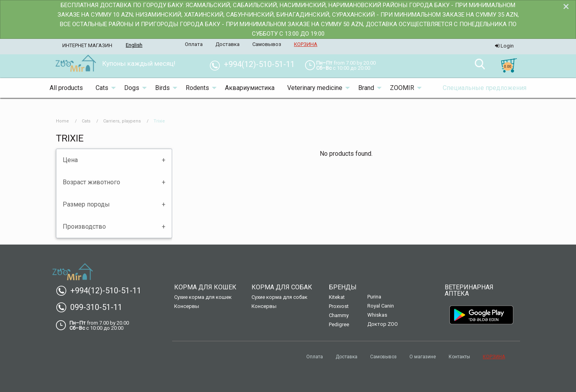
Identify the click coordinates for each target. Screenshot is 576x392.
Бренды (343, 287)
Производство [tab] (84, 227)
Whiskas (377, 315)
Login (504, 46)
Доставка (347, 357)
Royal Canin (381, 306)
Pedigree (339, 324)
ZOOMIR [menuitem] (402, 88)
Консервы (187, 306)
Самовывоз (383, 357)
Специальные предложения (485, 88)
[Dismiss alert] (566, 6)
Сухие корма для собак (279, 297)
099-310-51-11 (92, 307)
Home (62, 121)
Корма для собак (282, 287)
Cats (86, 121)
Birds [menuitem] (162, 88)
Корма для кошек (205, 287)
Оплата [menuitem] (194, 44)
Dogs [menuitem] (132, 88)
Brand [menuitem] (366, 88)
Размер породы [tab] (86, 204)
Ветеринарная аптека (469, 290)
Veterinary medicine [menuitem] (315, 88)
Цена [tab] (70, 160)
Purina (374, 297)
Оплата (315, 357)
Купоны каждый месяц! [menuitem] (139, 63)
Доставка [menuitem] (228, 44)
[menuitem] (76, 64)
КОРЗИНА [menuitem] (306, 44)
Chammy (339, 315)
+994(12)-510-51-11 (102, 291)
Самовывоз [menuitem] (267, 44)
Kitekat (337, 297)
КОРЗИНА (494, 357)
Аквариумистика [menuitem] (250, 88)
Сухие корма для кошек (203, 297)
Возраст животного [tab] (91, 182)
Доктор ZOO (383, 324)
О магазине (423, 357)
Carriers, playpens (122, 121)
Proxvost (339, 306)
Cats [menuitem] (102, 88)
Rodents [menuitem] (197, 88)
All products (66, 88)
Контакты (459, 357)
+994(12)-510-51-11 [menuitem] (255, 64)
